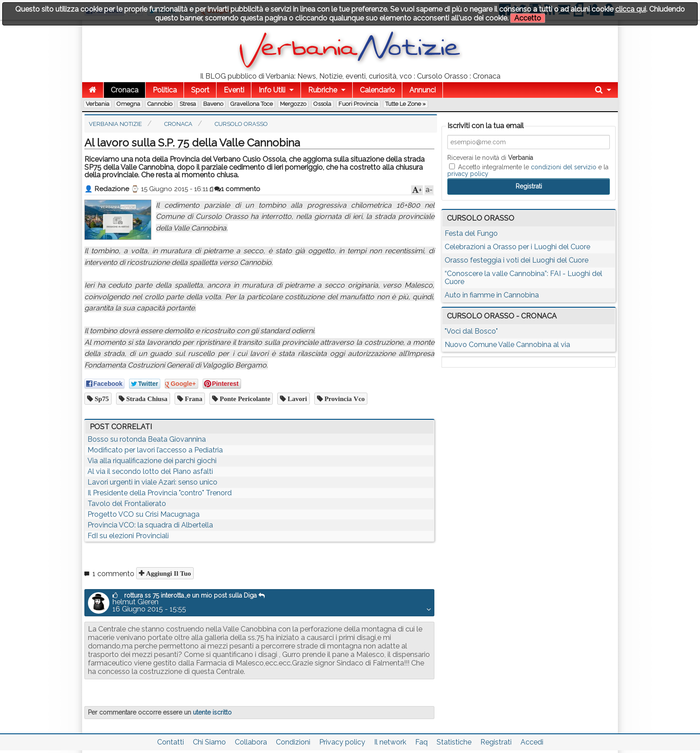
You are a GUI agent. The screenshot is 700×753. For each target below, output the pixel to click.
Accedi (532, 742)
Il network (390, 742)
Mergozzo (293, 104)
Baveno (213, 104)
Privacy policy (342, 742)
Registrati (496, 742)
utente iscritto (212, 712)
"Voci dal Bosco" (471, 331)
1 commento (237, 189)
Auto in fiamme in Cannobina (492, 295)
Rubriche (323, 90)
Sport (200, 90)
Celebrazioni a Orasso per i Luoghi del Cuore (517, 247)
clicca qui (631, 9)
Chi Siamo (209, 742)
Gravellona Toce (252, 104)
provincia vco (344, 399)
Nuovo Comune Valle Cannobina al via (507, 345)
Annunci (423, 90)
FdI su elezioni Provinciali (128, 536)
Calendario (377, 90)
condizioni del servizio (564, 167)
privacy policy (468, 174)
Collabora (251, 742)
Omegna (128, 104)
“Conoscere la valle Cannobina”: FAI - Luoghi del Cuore (523, 278)
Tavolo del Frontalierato (127, 504)
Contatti (171, 742)
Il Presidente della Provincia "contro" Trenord (160, 493)
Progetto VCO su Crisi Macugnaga (144, 514)
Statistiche (454, 742)
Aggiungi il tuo (168, 573)
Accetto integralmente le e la (528, 170)
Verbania (98, 104)
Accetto (528, 18)
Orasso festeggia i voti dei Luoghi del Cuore (517, 260)
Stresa (188, 104)
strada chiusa (146, 399)
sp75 (101, 399)
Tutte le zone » (406, 104)
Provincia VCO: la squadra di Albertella (150, 525)
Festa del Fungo (471, 233)
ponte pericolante (244, 399)
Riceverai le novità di (490, 158)
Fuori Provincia (358, 104)
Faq (421, 742)
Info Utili (272, 90)
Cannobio (160, 104)
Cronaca (125, 90)
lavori (296, 399)
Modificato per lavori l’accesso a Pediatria (155, 450)
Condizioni (293, 742)
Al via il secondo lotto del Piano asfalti (150, 471)
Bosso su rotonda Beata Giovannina (147, 439)
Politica (165, 90)
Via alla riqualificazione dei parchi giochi (152, 461)
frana (193, 399)
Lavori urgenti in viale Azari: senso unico (152, 482)
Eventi (234, 90)
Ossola (322, 104)
